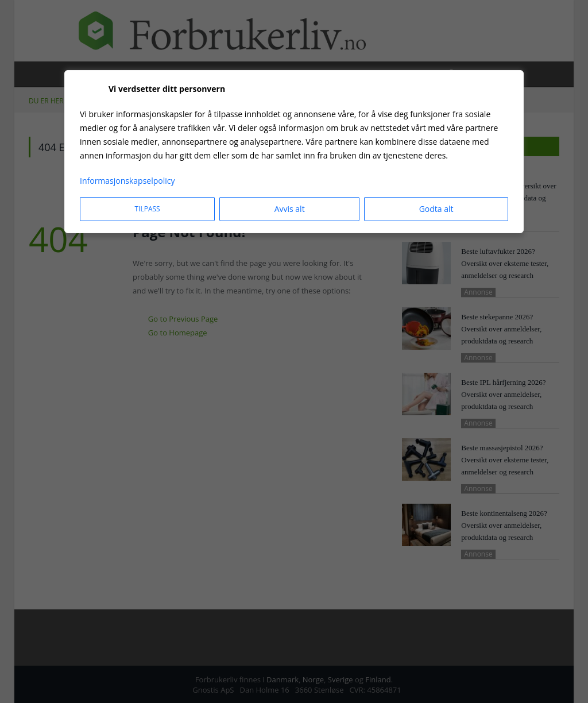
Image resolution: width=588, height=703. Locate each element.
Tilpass (147, 209)
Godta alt (436, 209)
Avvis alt (290, 209)
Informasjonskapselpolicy (127, 181)
